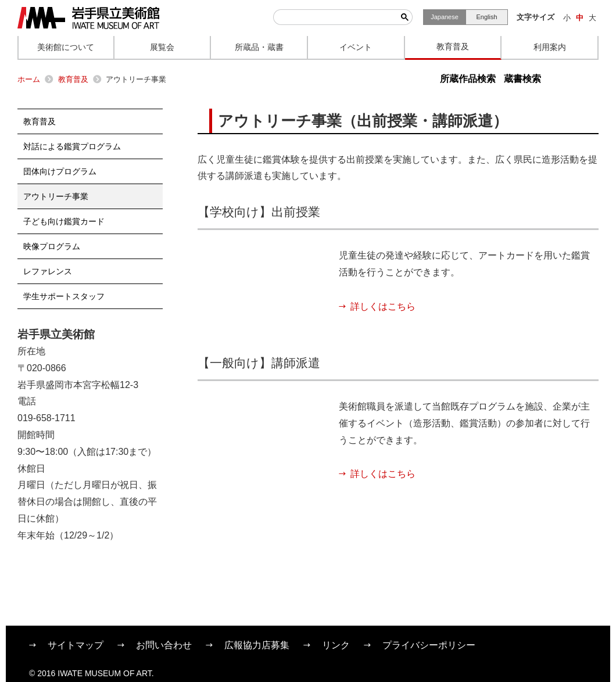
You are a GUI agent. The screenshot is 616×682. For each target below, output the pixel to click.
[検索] (335, 17)
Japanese (445, 17)
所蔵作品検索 (468, 79)
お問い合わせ (164, 645)
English (486, 17)
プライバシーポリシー (429, 645)
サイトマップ (76, 645)
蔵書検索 (522, 79)
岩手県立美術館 (88, 18)
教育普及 (73, 79)
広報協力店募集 (257, 645)
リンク (336, 645)
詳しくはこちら (383, 306)
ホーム (29, 79)
